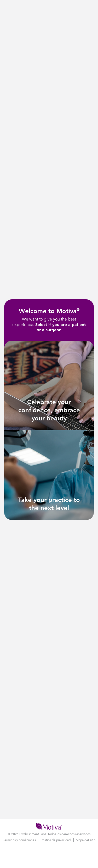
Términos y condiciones (20, 840)
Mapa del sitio (86, 840)
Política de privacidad (56, 840)
